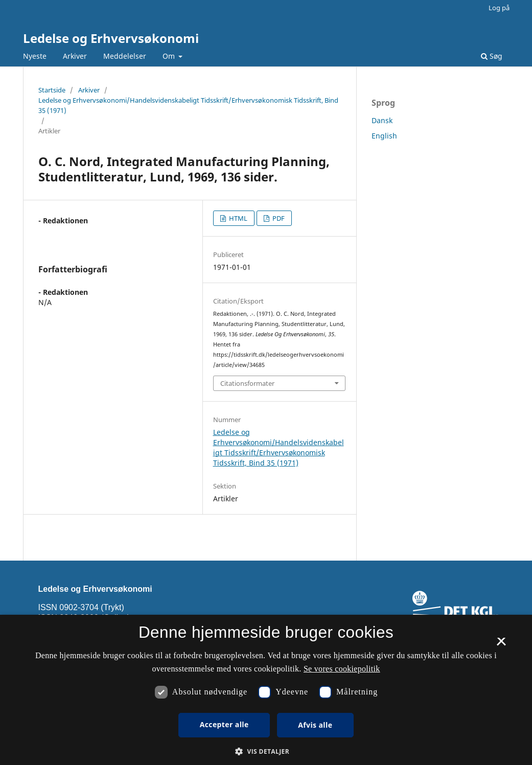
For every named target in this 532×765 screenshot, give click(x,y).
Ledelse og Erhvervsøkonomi (111, 38)
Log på (499, 8)
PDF (278, 218)
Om (170, 56)
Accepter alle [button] (224, 724)
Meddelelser (125, 56)
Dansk (382, 120)
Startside (52, 90)
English (384, 136)
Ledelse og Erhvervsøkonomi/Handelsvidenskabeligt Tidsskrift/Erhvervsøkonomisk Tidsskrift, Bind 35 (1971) (188, 105)
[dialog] (266, 690)
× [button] (501, 645)
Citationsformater (247, 383)
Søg (492, 56)
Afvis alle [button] (315, 725)
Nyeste (35, 56)
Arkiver (75, 56)
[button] (266, 751)
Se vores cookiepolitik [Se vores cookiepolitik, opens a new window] (342, 669)
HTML (237, 218)
